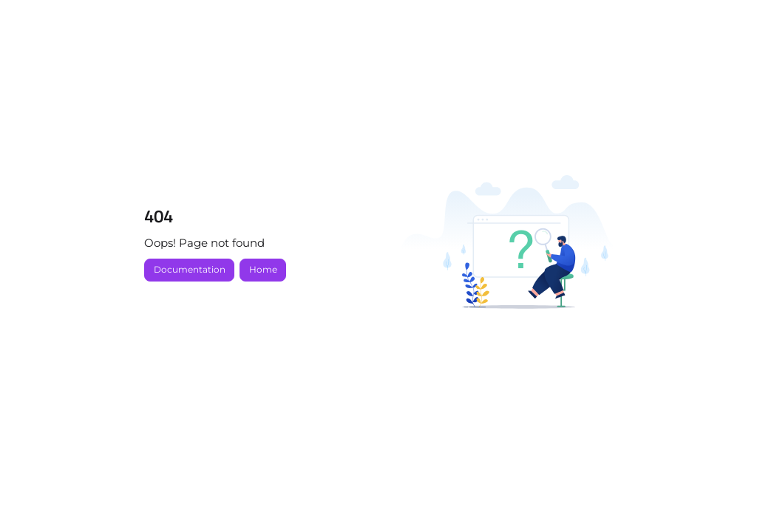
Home (263, 269)
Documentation (190, 269)
